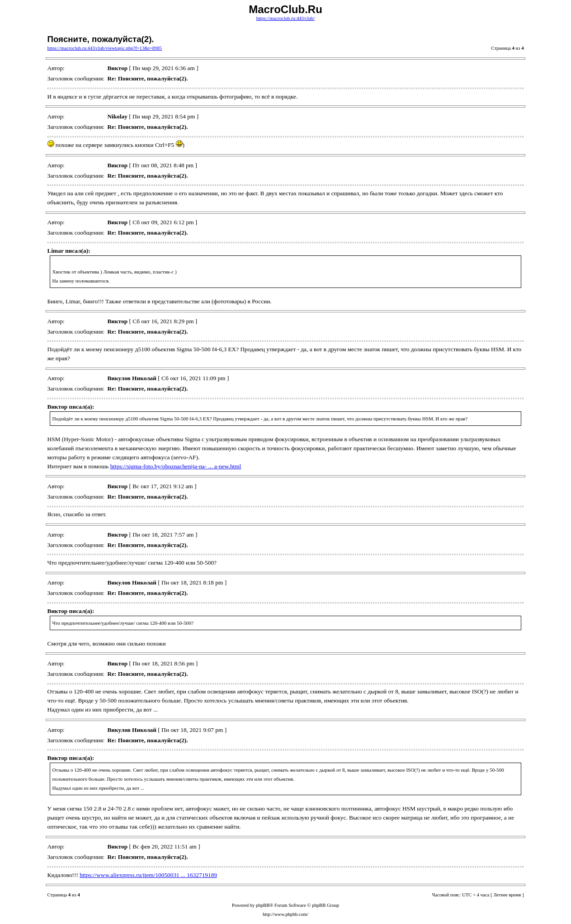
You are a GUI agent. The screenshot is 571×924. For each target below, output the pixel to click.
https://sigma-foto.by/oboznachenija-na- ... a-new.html (176, 466)
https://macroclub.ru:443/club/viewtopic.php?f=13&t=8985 (105, 48)
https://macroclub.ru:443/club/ (285, 18)
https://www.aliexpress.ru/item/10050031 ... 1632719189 (148, 875)
